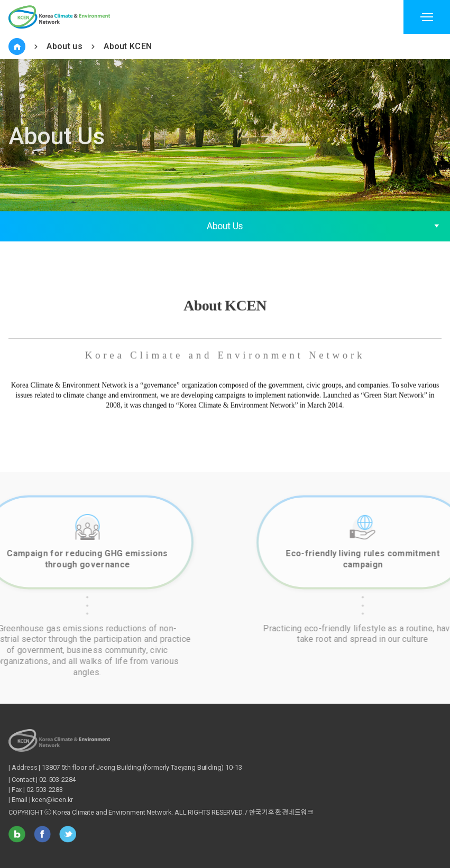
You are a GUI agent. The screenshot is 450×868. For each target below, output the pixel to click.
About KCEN (128, 46)
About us (65, 46)
